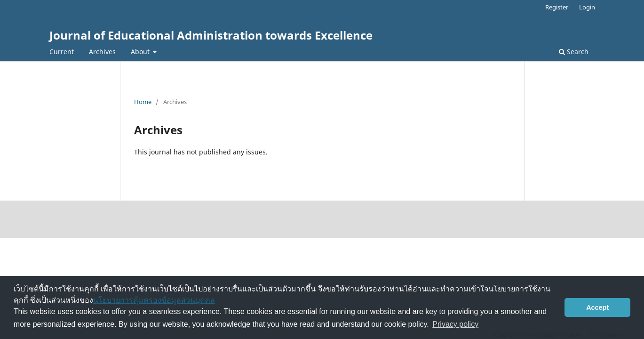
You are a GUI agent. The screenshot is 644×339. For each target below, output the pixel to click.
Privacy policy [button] (455, 324)
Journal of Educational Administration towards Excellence (211, 35)
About (141, 52)
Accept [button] (597, 307)
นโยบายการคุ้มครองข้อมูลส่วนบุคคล (154, 300)
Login (587, 7)
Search (574, 52)
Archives (102, 52)
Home (143, 102)
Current (62, 52)
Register (557, 7)
